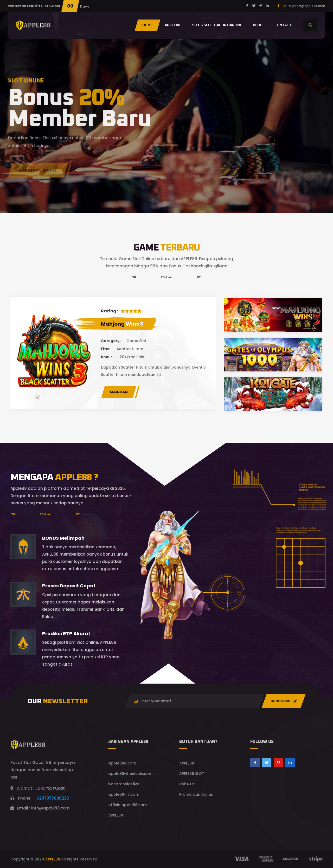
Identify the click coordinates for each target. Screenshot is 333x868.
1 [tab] (37, 398)
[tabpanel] (113, 353)
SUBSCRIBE (284, 701)
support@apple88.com (307, 6)
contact (283, 25)
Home (148, 25)
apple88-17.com (124, 794)
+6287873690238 (51, 798)
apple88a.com (122, 763)
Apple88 (172, 25)
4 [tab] (67, 398)
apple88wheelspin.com (130, 774)
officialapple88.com (127, 805)
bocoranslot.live (124, 784)
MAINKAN (119, 392)
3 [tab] (57, 398)
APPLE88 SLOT (192, 774)
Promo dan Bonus (196, 794)
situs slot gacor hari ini (216, 25)
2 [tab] (47, 398)
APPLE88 (116, 815)
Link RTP (187, 784)
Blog (258, 25)
